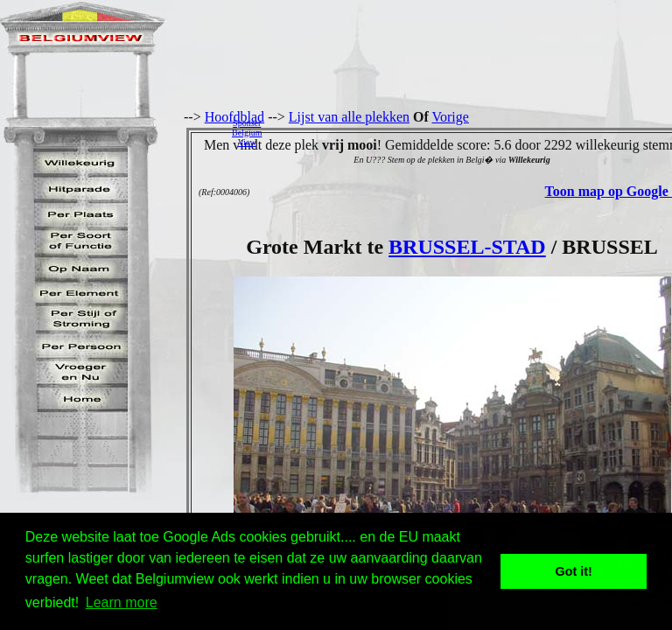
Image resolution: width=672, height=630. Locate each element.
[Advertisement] (472, 132)
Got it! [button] (574, 571)
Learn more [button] (122, 602)
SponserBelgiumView (247, 133)
